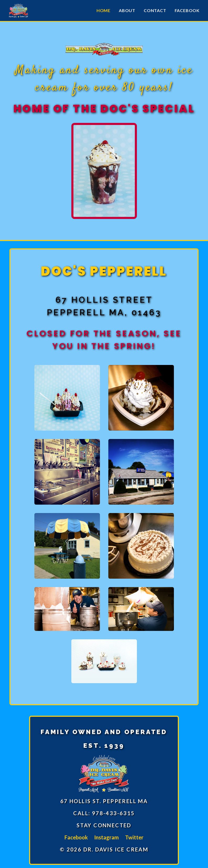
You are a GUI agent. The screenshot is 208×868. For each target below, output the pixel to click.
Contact (155, 10)
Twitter (134, 837)
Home (103, 10)
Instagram (106, 837)
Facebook (187, 10)
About (127, 10)
